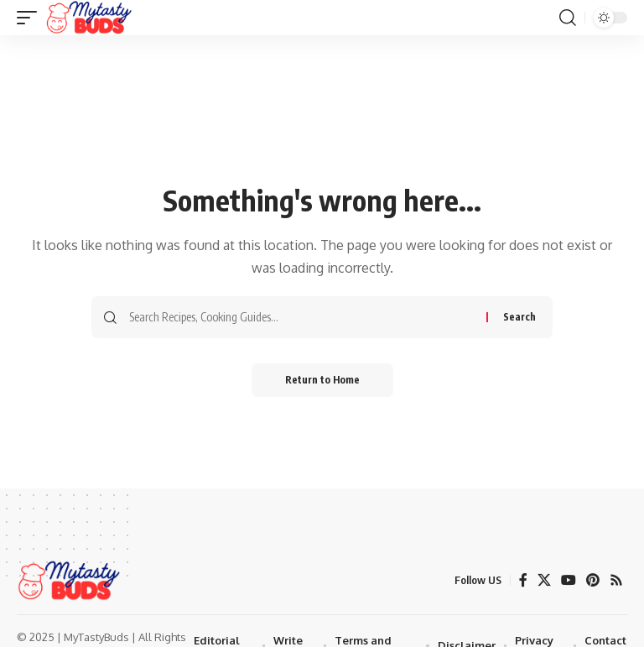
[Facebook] (523, 580)
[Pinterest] (593, 580)
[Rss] (616, 580)
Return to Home (322, 380)
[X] (544, 580)
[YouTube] (569, 580)
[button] (31, 18)
